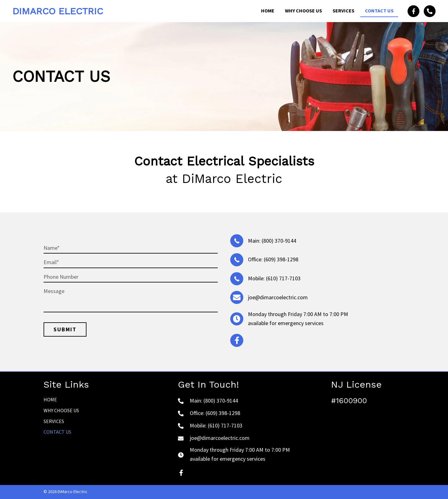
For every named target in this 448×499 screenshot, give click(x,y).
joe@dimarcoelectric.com (278, 297)
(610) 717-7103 (283, 278)
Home (50, 399)
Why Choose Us (61, 410)
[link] (268, 11)
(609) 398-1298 (281, 259)
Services (54, 421)
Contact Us (57, 432)
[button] (413, 11)
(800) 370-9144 (279, 241)
